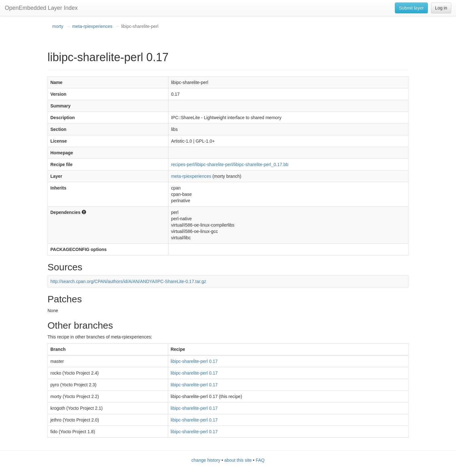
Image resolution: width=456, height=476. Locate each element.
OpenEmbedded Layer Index (41, 8)
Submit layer (411, 8)
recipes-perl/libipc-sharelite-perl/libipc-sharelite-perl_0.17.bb (230, 164)
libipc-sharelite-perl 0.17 (194, 361)
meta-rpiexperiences (92, 26)
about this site (238, 460)
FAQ (260, 460)
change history (206, 460)
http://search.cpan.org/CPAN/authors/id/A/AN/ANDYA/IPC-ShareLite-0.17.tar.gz (128, 281)
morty (58, 26)
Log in (441, 8)
